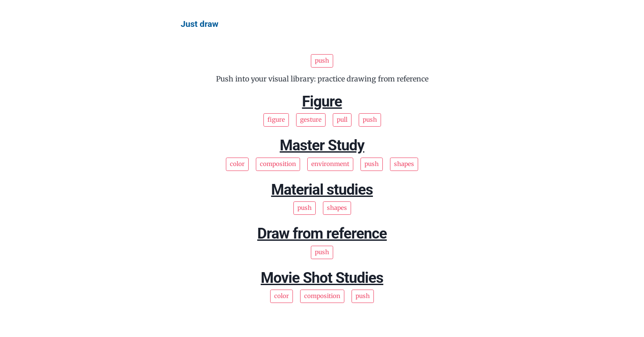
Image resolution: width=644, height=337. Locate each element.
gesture (311, 120)
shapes (404, 164)
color (237, 164)
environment (330, 164)
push (370, 120)
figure (276, 120)
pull (342, 120)
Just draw (199, 24)
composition (278, 164)
